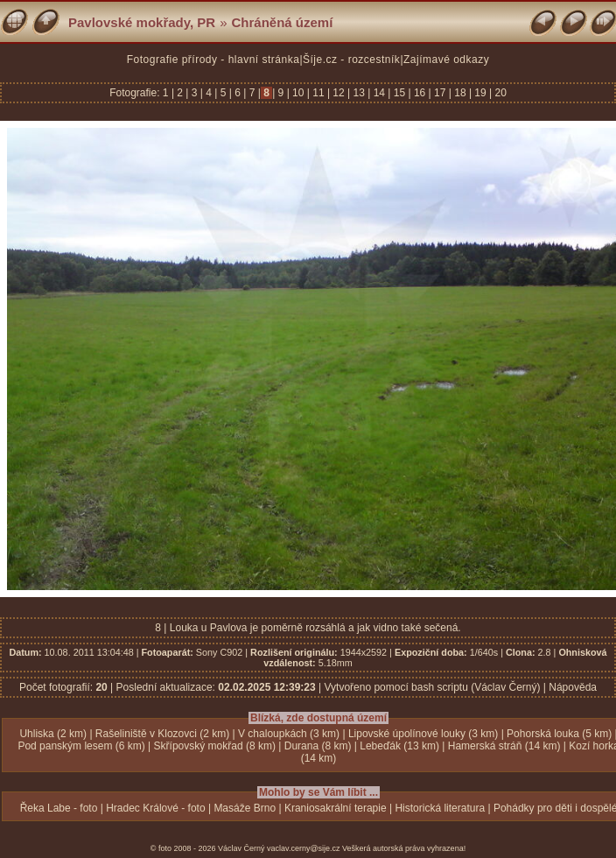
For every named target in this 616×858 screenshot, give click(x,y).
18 (460, 93)
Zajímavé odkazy (446, 60)
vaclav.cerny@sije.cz (304, 848)
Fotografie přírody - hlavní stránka (213, 60)
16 (420, 93)
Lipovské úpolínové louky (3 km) (423, 734)
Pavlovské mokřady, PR (142, 22)
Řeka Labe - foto (59, 808)
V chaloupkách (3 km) (289, 734)
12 (339, 93)
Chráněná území (283, 22)
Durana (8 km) (318, 746)
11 (318, 93)
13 (359, 93)
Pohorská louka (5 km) (559, 734)
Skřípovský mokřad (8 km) (215, 746)
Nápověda (573, 687)
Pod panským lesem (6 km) (81, 746)
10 (298, 93)
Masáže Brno (245, 808)
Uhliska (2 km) (53, 734)
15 (399, 93)
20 (499, 93)
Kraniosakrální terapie (336, 808)
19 (480, 93)
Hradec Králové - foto (155, 808)
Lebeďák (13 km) (399, 746)
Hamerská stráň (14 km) (504, 746)
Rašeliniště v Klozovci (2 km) (162, 734)
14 (379, 93)
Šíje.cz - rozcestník (351, 60)
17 (440, 93)
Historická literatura (440, 808)
